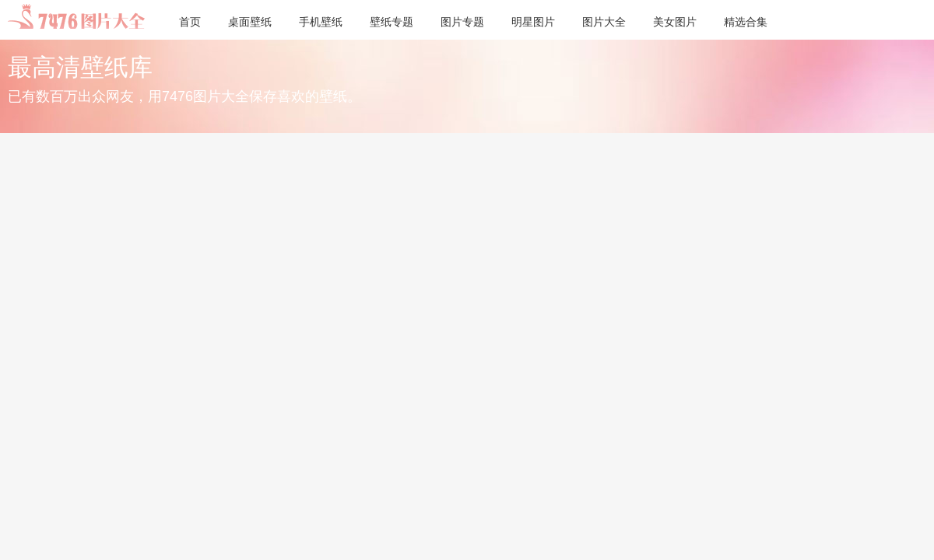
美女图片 (675, 22)
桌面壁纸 (250, 22)
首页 (190, 22)
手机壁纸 (321, 22)
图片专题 (462, 22)
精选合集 (746, 22)
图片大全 (604, 22)
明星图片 (533, 22)
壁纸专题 (392, 22)
